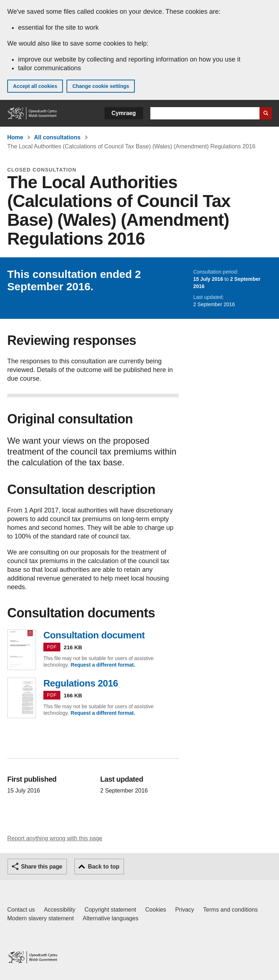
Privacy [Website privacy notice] (185, 910)
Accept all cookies (35, 86)
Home (15, 137)
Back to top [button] (104, 867)
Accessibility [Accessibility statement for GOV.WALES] (59, 910)
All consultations (57, 137)
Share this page (42, 867)
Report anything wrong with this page (55, 838)
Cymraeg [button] (124, 113)
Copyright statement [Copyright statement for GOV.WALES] (110, 910)
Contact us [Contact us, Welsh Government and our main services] (21, 910)
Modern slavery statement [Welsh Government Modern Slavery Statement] (40, 918)
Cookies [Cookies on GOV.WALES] (156, 910)
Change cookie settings (101, 86)
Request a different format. (103, 665)
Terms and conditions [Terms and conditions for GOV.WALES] (230, 910)
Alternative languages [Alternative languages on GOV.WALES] (111, 918)
